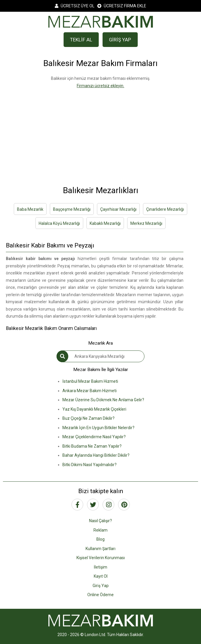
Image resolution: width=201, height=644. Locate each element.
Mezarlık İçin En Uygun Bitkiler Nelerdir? (98, 428)
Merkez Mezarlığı (146, 223)
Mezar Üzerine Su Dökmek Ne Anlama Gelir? (103, 400)
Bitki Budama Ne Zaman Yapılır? (92, 446)
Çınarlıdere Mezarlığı (165, 209)
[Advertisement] (100, 130)
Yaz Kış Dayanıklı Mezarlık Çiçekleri (94, 409)
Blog (100, 539)
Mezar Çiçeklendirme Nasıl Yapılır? (94, 437)
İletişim (100, 567)
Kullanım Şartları (100, 549)
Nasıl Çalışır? (100, 521)
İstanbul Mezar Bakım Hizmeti (90, 381)
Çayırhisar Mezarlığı (118, 209)
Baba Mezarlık (30, 209)
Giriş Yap (101, 586)
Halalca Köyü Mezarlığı (59, 223)
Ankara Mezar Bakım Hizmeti (90, 391)
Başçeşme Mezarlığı (72, 209)
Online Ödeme (100, 595)
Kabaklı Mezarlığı (105, 223)
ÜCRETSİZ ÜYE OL (75, 6)
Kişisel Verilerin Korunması (101, 558)
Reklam (100, 530)
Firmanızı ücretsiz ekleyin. (100, 86)
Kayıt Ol (101, 576)
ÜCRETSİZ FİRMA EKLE (122, 6)
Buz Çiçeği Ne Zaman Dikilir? (88, 418)
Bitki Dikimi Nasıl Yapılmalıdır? (90, 465)
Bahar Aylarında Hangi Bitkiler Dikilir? (96, 455)
